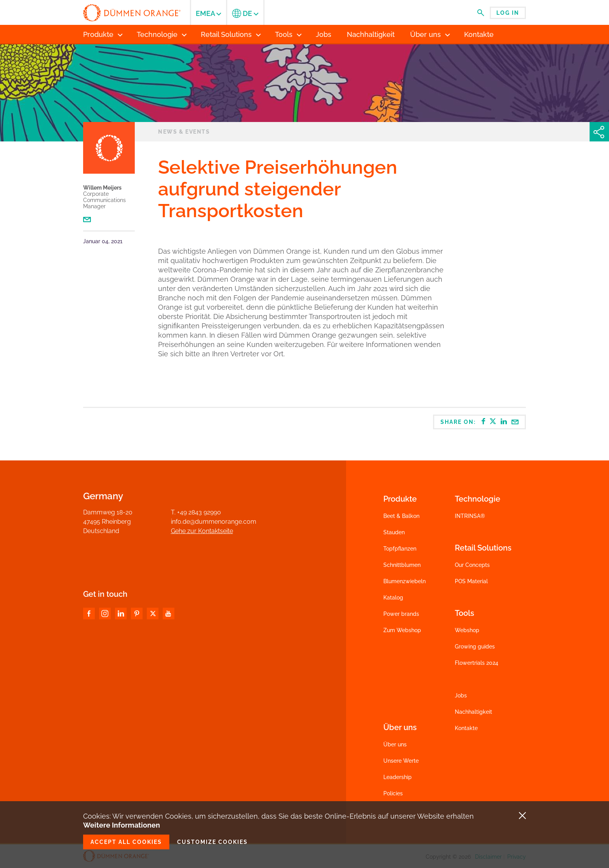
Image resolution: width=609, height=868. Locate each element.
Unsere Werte (401, 761)
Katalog (393, 598)
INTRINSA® (470, 516)
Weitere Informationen (122, 825)
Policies (393, 793)
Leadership (398, 777)
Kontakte (466, 728)
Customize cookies (212, 842)
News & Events (184, 132)
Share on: (480, 422)
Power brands (401, 614)
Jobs (461, 695)
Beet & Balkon (401, 516)
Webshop (467, 630)
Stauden (394, 532)
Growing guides (475, 647)
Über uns (395, 744)
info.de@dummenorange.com (214, 522)
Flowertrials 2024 (477, 663)
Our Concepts (472, 565)
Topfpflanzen (400, 549)
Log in (508, 13)
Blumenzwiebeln (405, 581)
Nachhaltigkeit (473, 712)
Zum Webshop (402, 630)
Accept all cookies (126, 842)
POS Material (471, 581)
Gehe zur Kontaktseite (202, 531)
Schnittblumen (402, 565)
